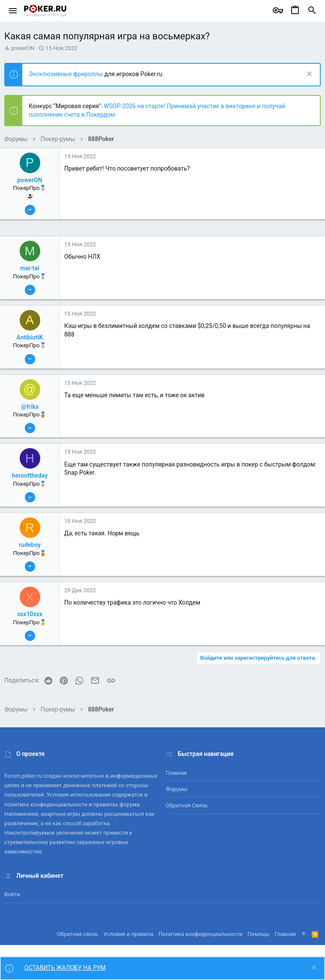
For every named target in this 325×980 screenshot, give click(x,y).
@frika (30, 407)
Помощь (259, 934)
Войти (12, 894)
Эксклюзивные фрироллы (67, 74)
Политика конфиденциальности (200, 934)
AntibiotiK (30, 337)
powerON (23, 48)
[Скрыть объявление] (309, 75)
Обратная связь (187, 805)
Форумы (177, 789)
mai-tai (30, 268)
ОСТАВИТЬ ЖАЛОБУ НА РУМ (65, 968)
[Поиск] (312, 11)
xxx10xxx (30, 614)
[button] (13, 11)
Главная (176, 773)
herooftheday (30, 475)
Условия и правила (128, 934)
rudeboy (30, 545)
